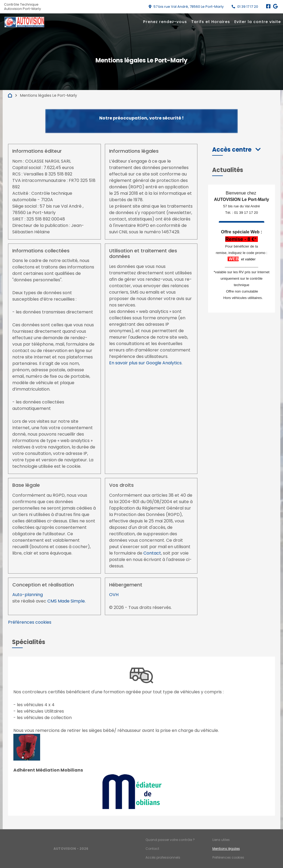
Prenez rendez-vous (165, 22)
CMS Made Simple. (66, 601)
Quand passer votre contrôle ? (170, 840)
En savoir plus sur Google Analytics (145, 363)
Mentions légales (226, 849)
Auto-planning (28, 595)
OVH (114, 595)
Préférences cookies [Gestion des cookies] (228, 857)
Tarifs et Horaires (211, 22)
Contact (152, 553)
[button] (236, 150)
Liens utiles (221, 840)
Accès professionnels (163, 857)
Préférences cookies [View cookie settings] (30, 622)
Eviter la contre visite (258, 22)
